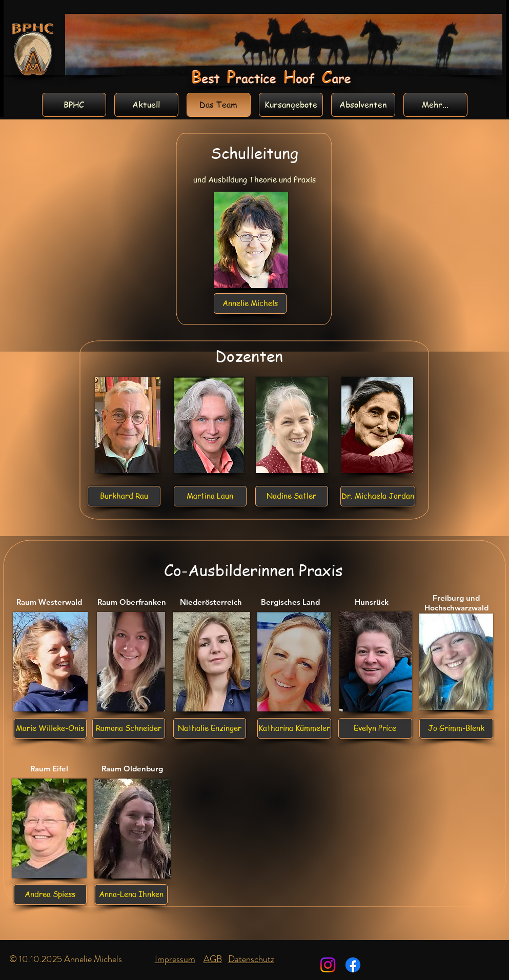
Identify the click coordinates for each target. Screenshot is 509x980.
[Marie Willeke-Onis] (50, 728)
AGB (213, 959)
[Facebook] (353, 965)
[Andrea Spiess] (50, 894)
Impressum (175, 959)
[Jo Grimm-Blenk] (456, 728)
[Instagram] (328, 965)
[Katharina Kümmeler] (294, 728)
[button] (292, 496)
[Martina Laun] (210, 496)
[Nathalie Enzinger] (210, 728)
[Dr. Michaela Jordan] (378, 496)
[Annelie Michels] (250, 303)
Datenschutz (251, 959)
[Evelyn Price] (375, 728)
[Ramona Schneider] (129, 728)
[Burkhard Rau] (124, 496)
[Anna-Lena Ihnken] (131, 894)
